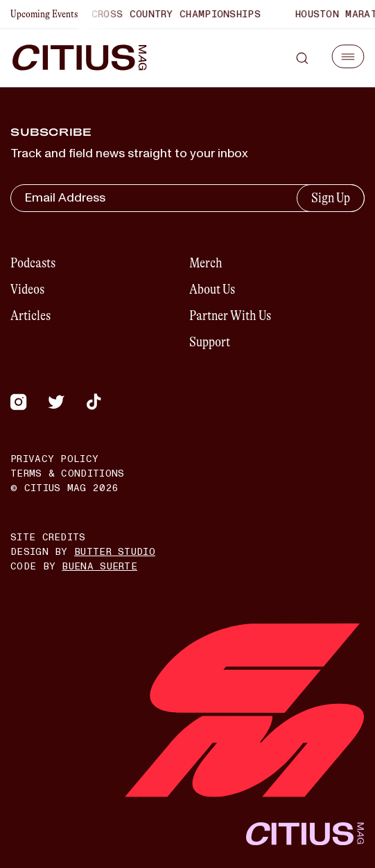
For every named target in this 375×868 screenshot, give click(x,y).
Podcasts (33, 263)
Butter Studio (115, 552)
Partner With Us (230, 316)
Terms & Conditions (67, 473)
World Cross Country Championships (160, 14)
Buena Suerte (99, 566)
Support (210, 342)
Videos (27, 289)
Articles (30, 316)
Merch (206, 263)
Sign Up (331, 198)
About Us (212, 289)
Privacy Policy (54, 459)
